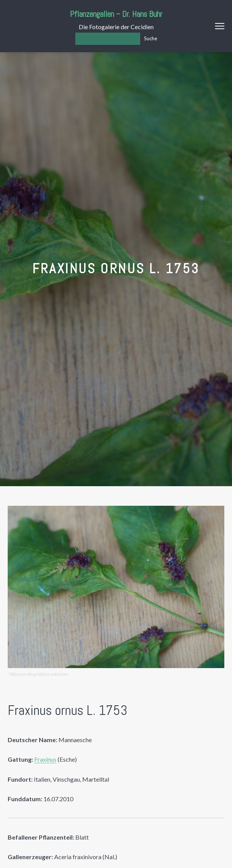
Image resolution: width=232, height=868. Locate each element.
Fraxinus (45, 759)
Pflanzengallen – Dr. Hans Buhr (116, 14)
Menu (220, 26)
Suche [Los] (151, 38)
